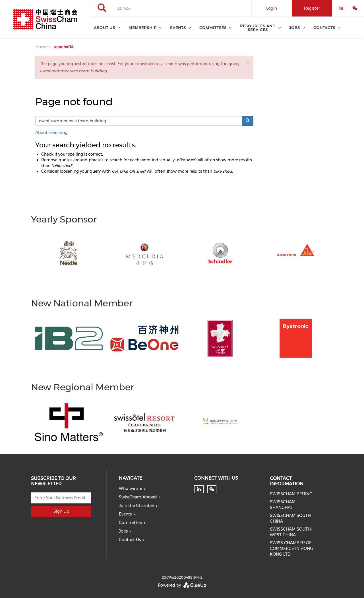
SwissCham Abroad (138, 497)
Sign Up (61, 511)
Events (125, 514)
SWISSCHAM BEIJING (291, 494)
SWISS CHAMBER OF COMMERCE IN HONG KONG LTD (291, 548)
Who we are (131, 488)
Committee (130, 523)
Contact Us (130, 540)
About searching (51, 133)
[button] (248, 63)
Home (41, 47)
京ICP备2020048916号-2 (182, 577)
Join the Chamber (136, 506)
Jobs (123, 531)
